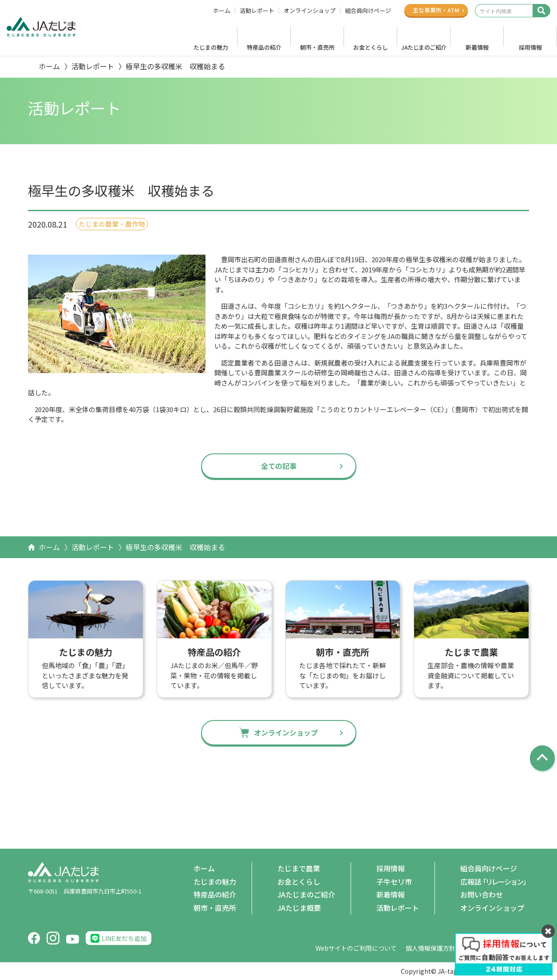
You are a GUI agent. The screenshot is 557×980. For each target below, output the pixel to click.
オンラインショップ (310, 11)
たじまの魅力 (211, 47)
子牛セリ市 (394, 882)
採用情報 (530, 47)
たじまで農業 (299, 868)
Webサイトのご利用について (356, 948)
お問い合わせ (482, 894)
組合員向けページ (368, 11)
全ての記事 (279, 466)
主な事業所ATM (436, 10)
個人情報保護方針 (431, 948)
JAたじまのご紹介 (424, 47)
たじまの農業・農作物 (112, 224)
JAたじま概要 (299, 908)
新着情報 (477, 47)
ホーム (222, 11)
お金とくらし (371, 47)
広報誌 (495, 882)
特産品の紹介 (264, 47)
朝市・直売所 (317, 47)
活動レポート (257, 11)
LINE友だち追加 (124, 938)
